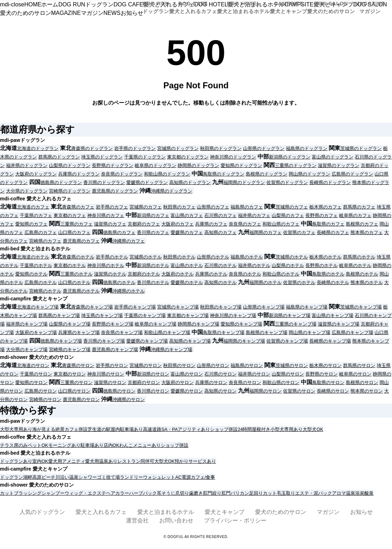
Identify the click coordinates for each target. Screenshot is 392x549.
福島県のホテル (247, 257)
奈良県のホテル (245, 274)
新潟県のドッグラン (290, 157)
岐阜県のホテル (355, 265)
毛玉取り (286, 493)
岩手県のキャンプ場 (135, 307)
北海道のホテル (33, 257)
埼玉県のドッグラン (102, 157)
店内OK (112, 445)
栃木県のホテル (325, 257)
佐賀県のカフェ (299, 232)
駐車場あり (131, 429)
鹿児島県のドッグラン (115, 191)
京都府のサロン (144, 382)
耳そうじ (166, 493)
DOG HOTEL (244, 7)
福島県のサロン (247, 365)
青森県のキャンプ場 (92, 307)
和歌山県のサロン (281, 382)
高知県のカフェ (220, 232)
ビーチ (48, 477)
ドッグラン (12, 477)
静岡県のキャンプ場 (198, 324)
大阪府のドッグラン (36, 174)
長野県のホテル (322, 265)
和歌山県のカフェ (281, 224)
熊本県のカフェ (367, 232)
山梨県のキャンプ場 (70, 324)
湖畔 (28, 477)
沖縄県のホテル (129, 291)
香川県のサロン (153, 391)
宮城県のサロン (146, 365)
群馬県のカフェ (359, 207)
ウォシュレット (159, 477)
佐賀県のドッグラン (287, 182)
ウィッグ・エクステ (85, 493)
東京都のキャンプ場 (188, 315)
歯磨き (196, 493)
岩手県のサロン (112, 365)
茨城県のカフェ (292, 207)
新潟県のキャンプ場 (290, 315)
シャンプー (53, 493)
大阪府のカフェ (178, 224)
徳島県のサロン (119, 391)
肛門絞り (212, 493)
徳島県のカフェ (119, 232)
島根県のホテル (362, 274)
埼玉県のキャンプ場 (102, 315)
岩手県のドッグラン (135, 148)
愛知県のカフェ (31, 224)
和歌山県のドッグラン (167, 174)
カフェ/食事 (203, 477)
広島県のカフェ (41, 232)
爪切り (182, 493)
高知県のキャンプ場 (190, 341)
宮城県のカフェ (146, 207)
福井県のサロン (254, 374)
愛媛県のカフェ (187, 232)
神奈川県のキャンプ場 (233, 315)
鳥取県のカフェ (328, 224)
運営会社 (137, 520)
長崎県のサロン (333, 391)
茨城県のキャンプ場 (361, 307)
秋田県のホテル (179, 257)
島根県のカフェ (362, 224)
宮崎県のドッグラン (70, 191)
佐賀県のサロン (299, 391)
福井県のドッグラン (27, 165)
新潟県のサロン (153, 374)
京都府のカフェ (144, 224)
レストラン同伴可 (136, 461)
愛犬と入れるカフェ (101, 512)
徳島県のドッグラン (61, 182)
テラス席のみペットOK (24, 445)
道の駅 (104, 429)
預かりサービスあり (195, 461)
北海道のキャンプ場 (38, 307)
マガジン (328, 512)
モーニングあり (64, 445)
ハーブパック (143, 493)
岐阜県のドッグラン (156, 165)
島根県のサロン (362, 382)
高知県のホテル (220, 282)
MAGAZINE (370, 7)
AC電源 (183, 477)
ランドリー (131, 477)
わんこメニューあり (140, 445)
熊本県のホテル (367, 282)
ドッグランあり (16, 461)
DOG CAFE (193, 7)
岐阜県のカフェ (355, 215)
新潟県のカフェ (153, 215)
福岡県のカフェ (266, 232)
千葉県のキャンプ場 (145, 315)
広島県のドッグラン (352, 174)
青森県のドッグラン (92, 148)
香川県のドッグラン (104, 182)
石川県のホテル (220, 265)
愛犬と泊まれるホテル (166, 512)
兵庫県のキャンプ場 (79, 332)
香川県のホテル (153, 282)
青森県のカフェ (78, 207)
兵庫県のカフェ (211, 224)
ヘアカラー (118, 493)
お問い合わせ (176, 520)
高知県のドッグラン (190, 182)
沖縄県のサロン (129, 400)
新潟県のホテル (153, 265)
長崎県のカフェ (333, 232)
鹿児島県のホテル (81, 291)
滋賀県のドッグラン (339, 165)
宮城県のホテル (146, 257)
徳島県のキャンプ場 (61, 341)
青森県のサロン (78, 365)
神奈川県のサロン (106, 374)
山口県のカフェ (74, 232)
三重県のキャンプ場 (296, 324)
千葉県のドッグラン (145, 157)
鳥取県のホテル (328, 274)
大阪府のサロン (178, 382)
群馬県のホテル (359, 257)
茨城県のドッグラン (361, 148)
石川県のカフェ (220, 215)
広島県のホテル (41, 282)
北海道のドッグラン (38, 148)
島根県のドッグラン (267, 174)
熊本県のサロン (367, 391)
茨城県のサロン (292, 365)
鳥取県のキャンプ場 (224, 332)
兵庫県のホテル (211, 274)
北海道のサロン (33, 365)
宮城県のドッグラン (178, 148)
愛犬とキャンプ (225, 512)
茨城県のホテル (292, 257)
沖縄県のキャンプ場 (172, 350)
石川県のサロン (220, 374)
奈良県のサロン (245, 382)
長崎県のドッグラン (330, 182)
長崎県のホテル (333, 282)
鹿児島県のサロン (81, 400)
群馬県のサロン (359, 365)
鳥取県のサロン (328, 382)
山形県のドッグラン (264, 148)
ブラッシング (28, 493)
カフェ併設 (76, 429)
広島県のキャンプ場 (352, 332)
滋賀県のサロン (110, 382)
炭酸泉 (367, 493)
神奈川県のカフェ (106, 215)
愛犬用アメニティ (67, 461)
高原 (37, 477)
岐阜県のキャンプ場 (156, 324)
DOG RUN (156, 7)
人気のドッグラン (42, 512)
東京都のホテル (70, 265)
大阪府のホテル (178, 274)
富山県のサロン (187, 374)
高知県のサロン (220, 391)
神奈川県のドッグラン (233, 157)
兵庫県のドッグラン (79, 174)
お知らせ (361, 512)
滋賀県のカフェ (110, 224)
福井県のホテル (254, 265)
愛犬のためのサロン (281, 512)
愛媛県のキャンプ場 (147, 341)
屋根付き (261, 429)
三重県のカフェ (76, 224)
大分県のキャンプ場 (27, 350)
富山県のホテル (187, 265)
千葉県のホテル (36, 265)
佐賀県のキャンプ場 (287, 341)
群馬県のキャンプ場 (59, 315)
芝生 (92, 429)
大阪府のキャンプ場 (36, 332)
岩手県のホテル (112, 257)
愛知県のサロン (31, 382)
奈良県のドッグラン (122, 174)
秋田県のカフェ (179, 207)
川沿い (62, 477)
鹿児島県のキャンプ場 (115, 350)
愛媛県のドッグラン (147, 182)
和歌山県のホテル (281, 274)
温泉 (74, 477)
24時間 (245, 429)
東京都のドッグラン (188, 157)
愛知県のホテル (31, 274)
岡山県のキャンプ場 (310, 332)
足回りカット (263, 493)
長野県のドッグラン (113, 165)
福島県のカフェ (247, 207)
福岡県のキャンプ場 (244, 341)
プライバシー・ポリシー (235, 520)
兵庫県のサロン (211, 382)
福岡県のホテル (266, 282)
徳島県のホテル (119, 282)
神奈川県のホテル (106, 265)
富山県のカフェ (187, 215)
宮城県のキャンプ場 (178, 307)
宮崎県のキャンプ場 (70, 350)
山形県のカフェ (213, 207)
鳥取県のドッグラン (224, 174)
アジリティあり (194, 429)
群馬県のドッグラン (59, 157)
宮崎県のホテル (45, 291)
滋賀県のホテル (110, 274)
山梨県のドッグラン (70, 165)
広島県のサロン (41, 391)
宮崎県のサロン (45, 400)
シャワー (88, 477)
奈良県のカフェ (245, 224)
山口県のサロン (74, 391)
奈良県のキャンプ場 (122, 332)
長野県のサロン (322, 374)
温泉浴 (353, 493)
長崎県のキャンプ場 (330, 341)
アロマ (339, 493)
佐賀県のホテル (299, 282)
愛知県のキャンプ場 (241, 324)
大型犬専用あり (16, 429)
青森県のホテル (78, 257)
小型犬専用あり (286, 429)
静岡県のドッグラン (198, 165)
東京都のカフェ (70, 215)
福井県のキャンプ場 (27, 324)
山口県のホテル (74, 282)
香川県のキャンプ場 (104, 341)
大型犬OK (313, 429)
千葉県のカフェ (36, 215)
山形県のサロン (213, 365)
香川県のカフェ (153, 232)
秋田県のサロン (179, 365)
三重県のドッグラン (296, 165)
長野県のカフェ (322, 215)
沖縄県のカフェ (129, 241)
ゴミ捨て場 (108, 477)
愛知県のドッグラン (241, 165)
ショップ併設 (224, 429)
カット (7, 493)
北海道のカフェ (33, 207)
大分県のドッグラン (27, 191)
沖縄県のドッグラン (172, 191)
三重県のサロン (76, 382)
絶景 (60, 429)
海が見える (44, 429)
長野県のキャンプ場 (113, 324)
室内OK (40, 461)
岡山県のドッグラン (310, 174)
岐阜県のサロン (355, 374)
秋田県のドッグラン (221, 148)
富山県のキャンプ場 (333, 315)
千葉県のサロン (36, 374)
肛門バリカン (235, 493)
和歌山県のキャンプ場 (167, 332)
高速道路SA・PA (160, 429)
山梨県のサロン (288, 374)
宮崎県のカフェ (45, 241)
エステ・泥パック (314, 493)
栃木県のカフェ (325, 207)
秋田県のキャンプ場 (221, 307)
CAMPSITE (289, 7)
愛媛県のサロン (187, 391)
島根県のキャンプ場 (267, 332)
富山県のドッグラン (333, 157)
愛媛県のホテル (187, 282)
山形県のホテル (213, 257)
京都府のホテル (144, 274)
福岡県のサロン (266, 391)
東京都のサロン (70, 374)
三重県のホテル (76, 274)
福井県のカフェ (254, 215)
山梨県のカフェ (288, 215)
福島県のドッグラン (307, 148)
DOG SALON (331, 7)
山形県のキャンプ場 (264, 307)
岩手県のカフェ (112, 207)
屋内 (115, 429)
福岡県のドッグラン (244, 182)
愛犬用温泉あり (101, 461)
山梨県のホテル (288, 265)
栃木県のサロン (325, 365)
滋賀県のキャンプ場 (339, 324)
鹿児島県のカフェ (81, 241)
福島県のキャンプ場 (307, 307)
